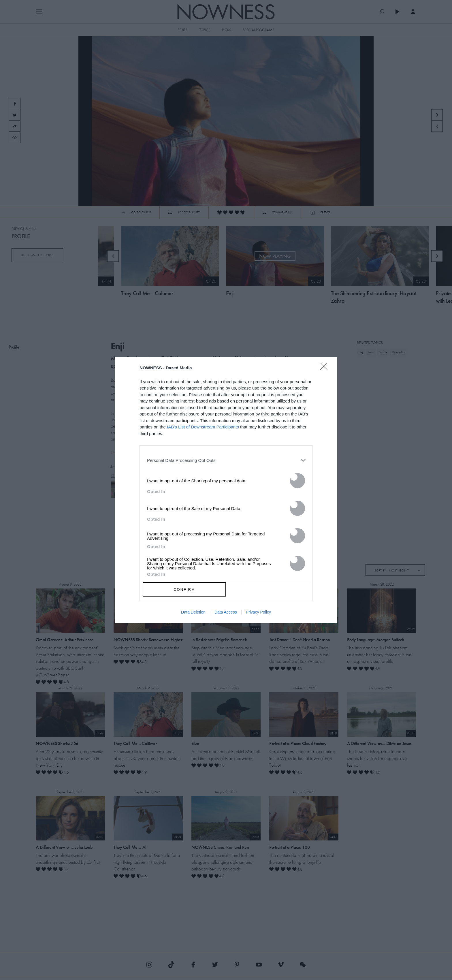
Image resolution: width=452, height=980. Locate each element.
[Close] (326, 370)
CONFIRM (184, 589)
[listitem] (226, 460)
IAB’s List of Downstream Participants (203, 427)
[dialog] (226, 490)
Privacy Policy (258, 612)
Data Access (226, 612)
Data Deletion (193, 612)
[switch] (297, 481)
